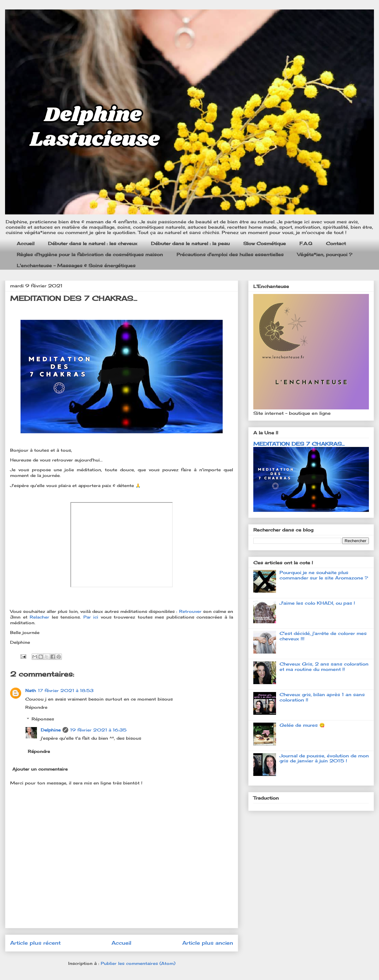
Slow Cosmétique (265, 243)
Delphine (51, 730)
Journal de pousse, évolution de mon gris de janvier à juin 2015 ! (324, 758)
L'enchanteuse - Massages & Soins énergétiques (76, 265)
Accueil (26, 243)
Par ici (91, 617)
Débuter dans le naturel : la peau (190, 243)
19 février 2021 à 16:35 (98, 730)
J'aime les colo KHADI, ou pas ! (317, 603)
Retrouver (191, 611)
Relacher (41, 617)
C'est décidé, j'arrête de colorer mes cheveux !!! (323, 636)
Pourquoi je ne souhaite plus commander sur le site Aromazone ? (324, 575)
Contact (336, 243)
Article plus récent (35, 943)
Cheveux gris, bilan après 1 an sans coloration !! (322, 697)
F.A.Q (306, 243)
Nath (31, 690)
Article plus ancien (208, 943)
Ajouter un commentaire (40, 769)
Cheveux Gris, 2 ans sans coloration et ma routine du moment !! (324, 666)
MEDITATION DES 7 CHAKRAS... (299, 444)
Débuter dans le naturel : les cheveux (93, 243)
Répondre (36, 707)
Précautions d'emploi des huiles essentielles (230, 254)
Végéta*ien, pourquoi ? (325, 254)
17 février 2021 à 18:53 (66, 690)
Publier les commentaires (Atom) (138, 963)
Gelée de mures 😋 (302, 725)
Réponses (43, 719)
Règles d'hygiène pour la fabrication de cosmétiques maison (90, 254)
